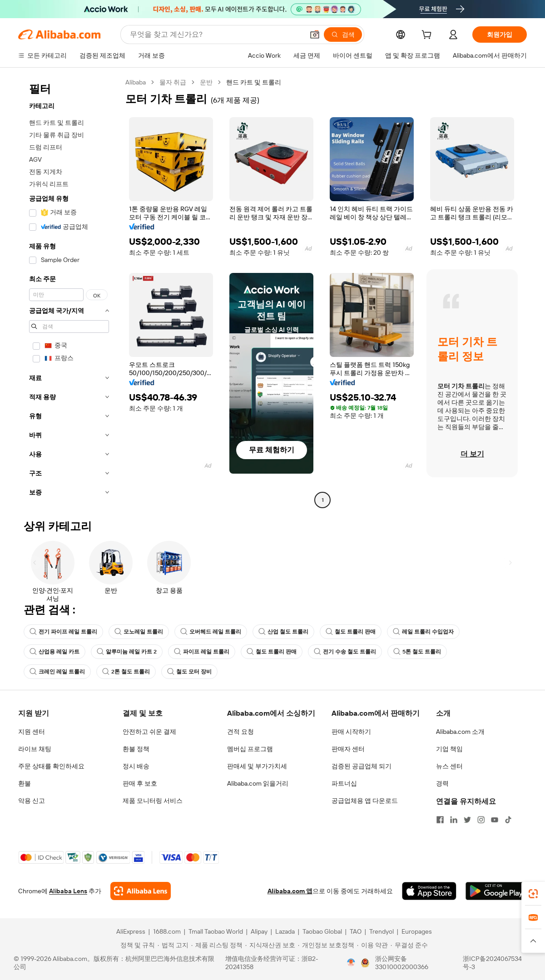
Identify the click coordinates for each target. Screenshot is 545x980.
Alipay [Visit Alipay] (259, 931)
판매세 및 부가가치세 (257, 766)
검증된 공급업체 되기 (362, 766)
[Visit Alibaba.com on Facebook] (440, 820)
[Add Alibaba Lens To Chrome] (141, 891)
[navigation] (69, 292)
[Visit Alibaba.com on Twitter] (467, 820)
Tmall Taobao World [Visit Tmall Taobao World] (216, 931)
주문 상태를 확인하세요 (51, 766)
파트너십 (344, 783)
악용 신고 (32, 801)
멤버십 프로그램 (250, 749)
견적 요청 (240, 732)
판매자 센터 (348, 749)
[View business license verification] (351, 963)
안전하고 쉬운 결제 (149, 732)
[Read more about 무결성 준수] (409, 945)
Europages (417, 931)
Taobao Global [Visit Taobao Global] (322, 931)
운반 (206, 82)
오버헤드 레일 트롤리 (211, 632)
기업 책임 (449, 749)
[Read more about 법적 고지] (173, 945)
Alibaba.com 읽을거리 (258, 783)
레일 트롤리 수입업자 (423, 632)
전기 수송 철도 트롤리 (345, 652)
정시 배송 (136, 766)
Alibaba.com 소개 (460, 732)
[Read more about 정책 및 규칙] (136, 945)
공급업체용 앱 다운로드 (365, 801)
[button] (315, 35)
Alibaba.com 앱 (290, 891)
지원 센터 (32, 732)
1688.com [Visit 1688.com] (167, 931)
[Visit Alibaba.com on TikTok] (508, 820)
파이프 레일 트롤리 (202, 652)
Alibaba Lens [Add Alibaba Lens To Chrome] (68, 891)
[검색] (343, 35)
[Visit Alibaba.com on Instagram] (481, 820)
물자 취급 (173, 82)
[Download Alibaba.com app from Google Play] (496, 891)
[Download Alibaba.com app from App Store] (429, 891)
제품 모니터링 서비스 (153, 801)
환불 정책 (136, 749)
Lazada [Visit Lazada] (285, 931)
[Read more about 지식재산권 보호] (270, 945)
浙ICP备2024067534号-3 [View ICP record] (492, 963)
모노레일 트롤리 (139, 632)
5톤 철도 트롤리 (417, 652)
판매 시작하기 (351, 732)
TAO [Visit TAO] (356, 931)
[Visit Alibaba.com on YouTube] (495, 820)
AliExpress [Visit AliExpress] (131, 931)
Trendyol (381, 931)
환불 (25, 783)
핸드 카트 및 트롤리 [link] (254, 82)
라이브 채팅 (35, 749)
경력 (442, 783)
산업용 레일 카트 (54, 652)
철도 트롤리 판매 (351, 632)
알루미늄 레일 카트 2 (127, 652)
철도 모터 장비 (189, 672)
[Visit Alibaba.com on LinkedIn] (454, 820)
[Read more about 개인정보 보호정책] (326, 945)
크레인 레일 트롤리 (57, 672)
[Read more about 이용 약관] (372, 945)
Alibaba (136, 82)
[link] (533, 894)
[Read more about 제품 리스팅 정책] (217, 945)
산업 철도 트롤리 (283, 632)
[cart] (428, 36)
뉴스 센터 (449, 766)
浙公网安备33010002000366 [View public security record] (402, 963)
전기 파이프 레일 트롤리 (63, 632)
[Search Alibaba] (216, 35)
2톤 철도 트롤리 (126, 672)
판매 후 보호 (140, 783)
